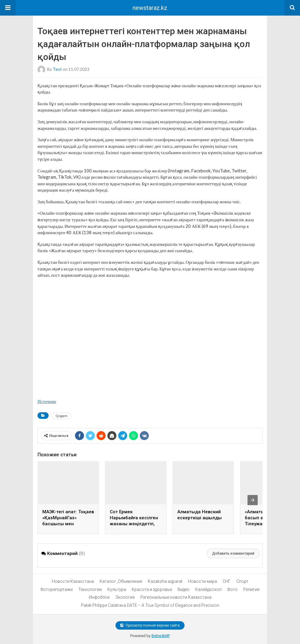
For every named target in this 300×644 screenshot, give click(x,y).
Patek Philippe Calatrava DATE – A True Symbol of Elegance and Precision (150, 605)
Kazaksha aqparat (165, 581)
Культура (117, 589)
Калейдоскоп (208, 589)
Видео (184, 589)
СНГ (227, 581)
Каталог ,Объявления (121, 581)
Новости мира (202, 581)
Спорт (242, 581)
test (57, 69)
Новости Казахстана (73, 581)
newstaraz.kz (150, 8)
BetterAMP (161, 636)
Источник (47, 401)
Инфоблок (99, 597)
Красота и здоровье (152, 589)
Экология (125, 597)
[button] (8, 8)
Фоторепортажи (57, 589)
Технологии (90, 589)
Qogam (61, 416)
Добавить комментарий (233, 553)
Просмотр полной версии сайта (150, 625)
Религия (251, 589)
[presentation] (253, 500)
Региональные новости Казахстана (176, 597)
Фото (232, 589)
